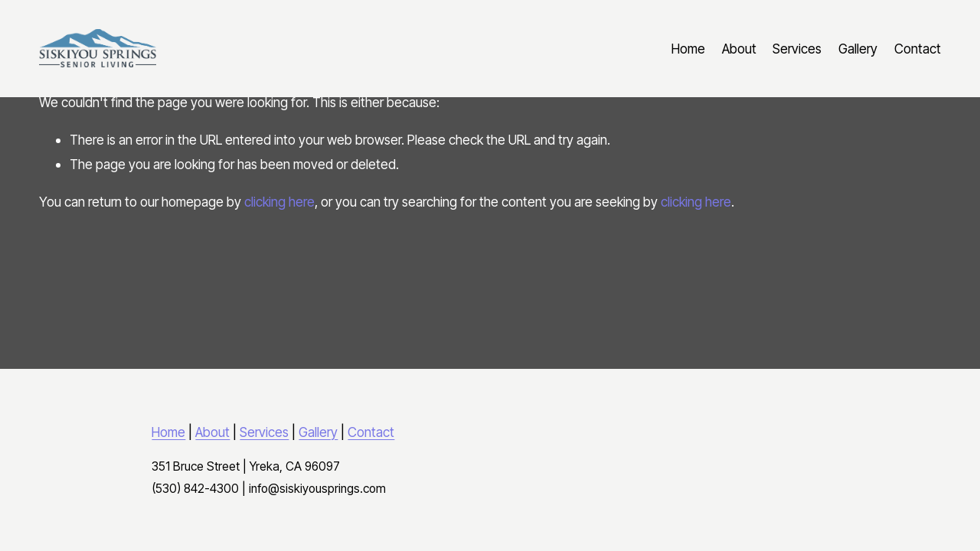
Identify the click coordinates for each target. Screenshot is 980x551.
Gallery (858, 49)
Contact (918, 49)
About (739, 49)
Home (688, 49)
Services (797, 49)
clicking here (279, 202)
